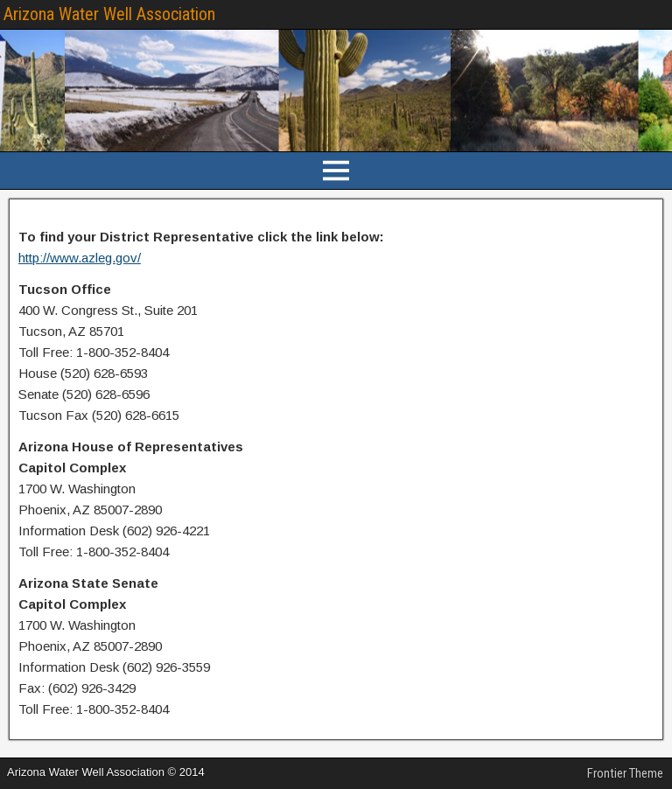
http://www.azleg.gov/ (80, 258)
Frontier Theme (625, 773)
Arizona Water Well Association (109, 14)
